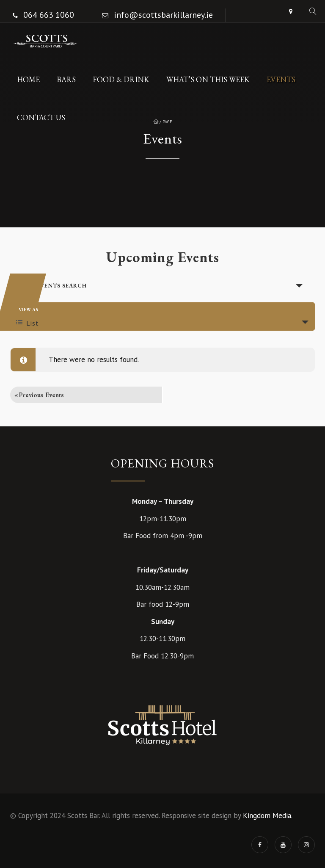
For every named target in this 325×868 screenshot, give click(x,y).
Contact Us (41, 117)
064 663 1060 (49, 15)
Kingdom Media (267, 815)
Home (28, 79)
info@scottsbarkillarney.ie (163, 15)
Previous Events (39, 395)
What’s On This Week (208, 79)
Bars (66, 79)
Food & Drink (121, 79)
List (28, 323)
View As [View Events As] (28, 310)
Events (281, 79)
